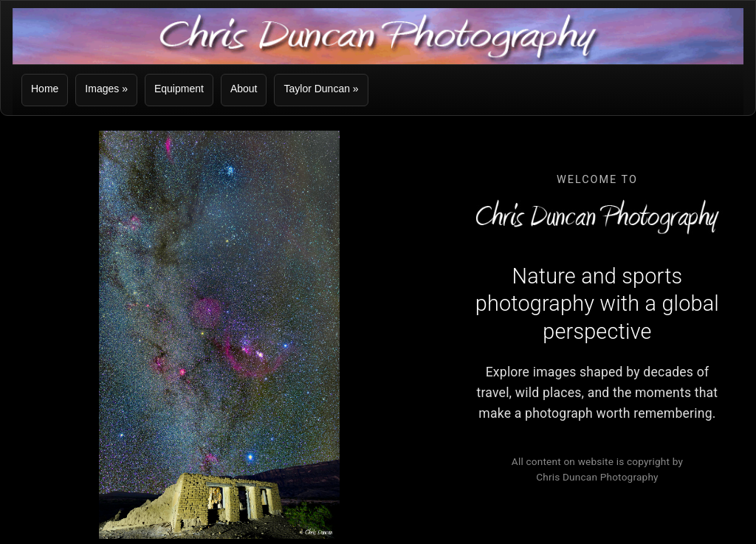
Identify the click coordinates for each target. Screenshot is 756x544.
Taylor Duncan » (321, 89)
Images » (106, 89)
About (244, 89)
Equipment (179, 89)
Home (45, 89)
